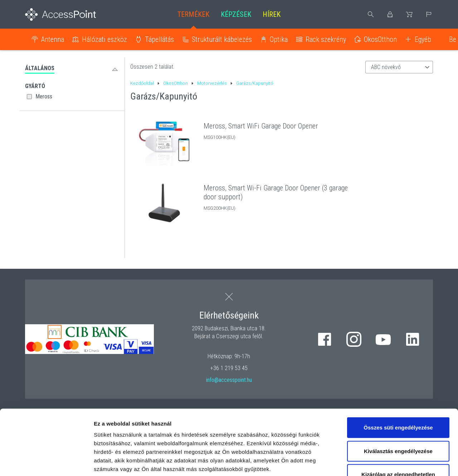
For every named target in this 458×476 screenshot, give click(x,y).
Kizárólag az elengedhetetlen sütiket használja (398, 418)
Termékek (193, 14)
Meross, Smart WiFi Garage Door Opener (261, 126)
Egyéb (423, 39)
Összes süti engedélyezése (398, 367)
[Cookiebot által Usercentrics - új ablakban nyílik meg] (46, 462)
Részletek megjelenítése (407, 462)
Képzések (236, 14)
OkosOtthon (380, 39)
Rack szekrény (326, 39)
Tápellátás (159, 39)
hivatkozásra (219, 425)
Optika (279, 39)
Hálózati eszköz (104, 39)
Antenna (53, 39)
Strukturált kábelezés (222, 39)
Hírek (272, 14)
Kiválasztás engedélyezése (398, 390)
